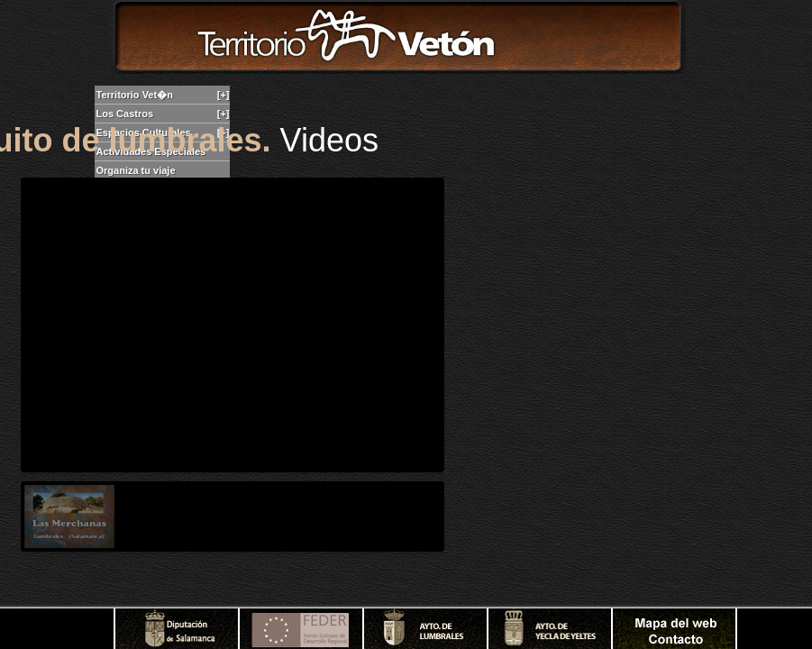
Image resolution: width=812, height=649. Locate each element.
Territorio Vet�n (163, 95)
